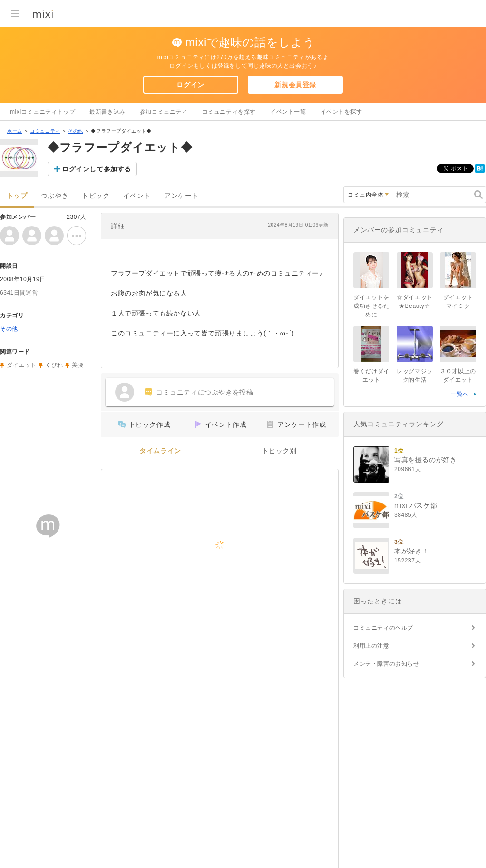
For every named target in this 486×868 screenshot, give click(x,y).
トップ (17, 196)
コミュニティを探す (229, 112)
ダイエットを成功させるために (371, 306)
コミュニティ (45, 131)
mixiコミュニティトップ (43, 112)
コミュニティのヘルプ (383, 628)
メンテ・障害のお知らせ (386, 664)
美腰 (78, 365)
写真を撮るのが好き (425, 460)
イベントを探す (341, 112)
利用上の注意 (371, 646)
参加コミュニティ (164, 112)
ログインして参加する (97, 169)
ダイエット (22, 365)
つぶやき (55, 196)
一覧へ (460, 394)
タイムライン (160, 451)
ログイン (190, 85)
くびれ (54, 365)
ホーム (15, 131)
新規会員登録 (295, 85)
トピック (96, 196)
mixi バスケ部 (416, 505)
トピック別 (279, 451)
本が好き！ (412, 551)
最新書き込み (107, 112)
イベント (137, 196)
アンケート (181, 196)
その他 (76, 131)
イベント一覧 (288, 112)
